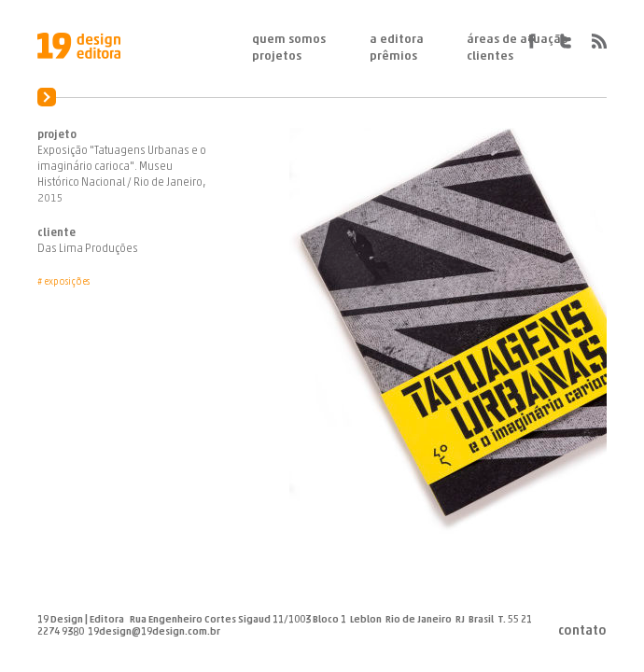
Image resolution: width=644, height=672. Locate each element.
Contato (582, 632)
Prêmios (393, 56)
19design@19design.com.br (154, 632)
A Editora (397, 40)
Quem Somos (289, 40)
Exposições (67, 282)
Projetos (277, 56)
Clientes (490, 56)
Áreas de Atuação (518, 40)
